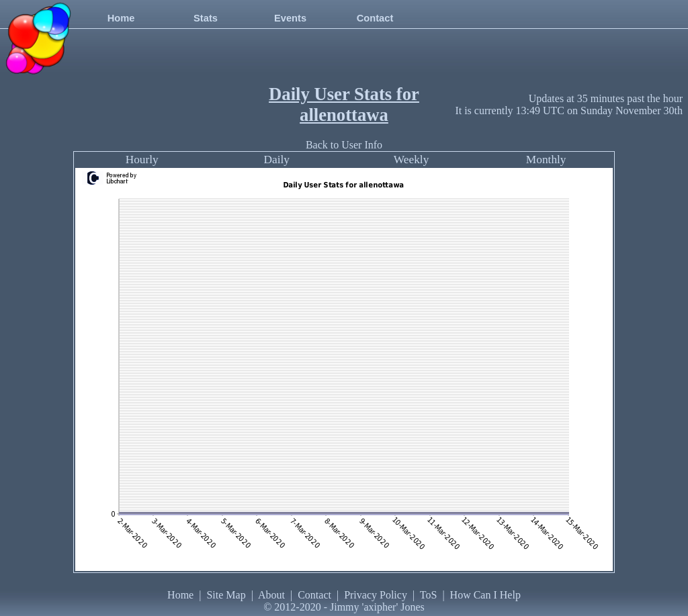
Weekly (412, 160)
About (271, 595)
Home (121, 18)
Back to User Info (344, 145)
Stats (206, 18)
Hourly (142, 160)
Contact (375, 18)
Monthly (546, 160)
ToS (429, 595)
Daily (276, 160)
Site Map (226, 595)
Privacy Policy (376, 595)
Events (290, 18)
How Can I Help (485, 595)
